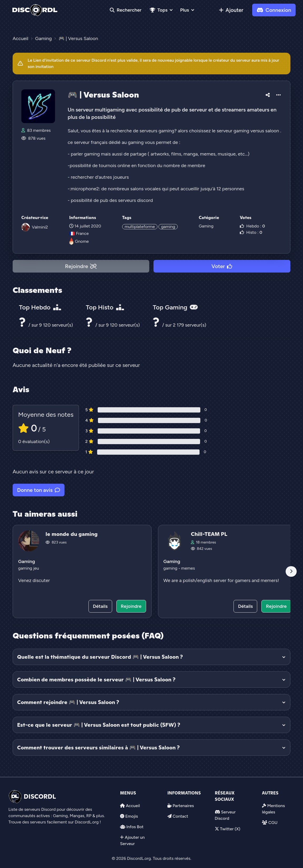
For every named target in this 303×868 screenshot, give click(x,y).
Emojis (132, 816)
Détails (100, 606)
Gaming (206, 226)
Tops (159, 10)
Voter (222, 266)
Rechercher (126, 10)
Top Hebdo (40, 307)
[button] (268, 94)
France (79, 233)
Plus (184, 10)
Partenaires (183, 806)
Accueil (133, 806)
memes (188, 568)
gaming (168, 227)
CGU (273, 823)
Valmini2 (40, 227)
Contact (180, 816)
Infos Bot (135, 827)
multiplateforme (140, 227)
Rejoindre (81, 266)
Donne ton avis (39, 490)
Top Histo (105, 307)
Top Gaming (175, 307)
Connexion (274, 10)
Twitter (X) (230, 829)
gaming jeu (29, 568)
